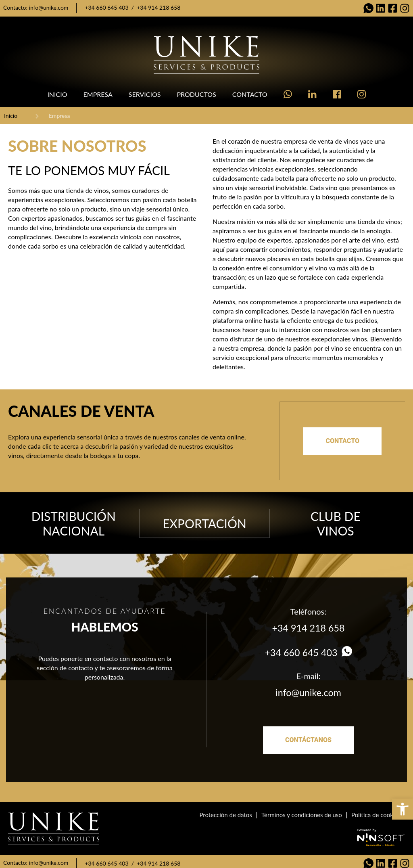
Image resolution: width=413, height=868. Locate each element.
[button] (403, 809)
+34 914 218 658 (159, 7)
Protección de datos (228, 811)
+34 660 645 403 (106, 7)
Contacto (250, 94)
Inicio (57, 94)
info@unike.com (49, 7)
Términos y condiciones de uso (303, 811)
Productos (196, 94)
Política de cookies (376, 811)
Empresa (98, 94)
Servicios (145, 94)
